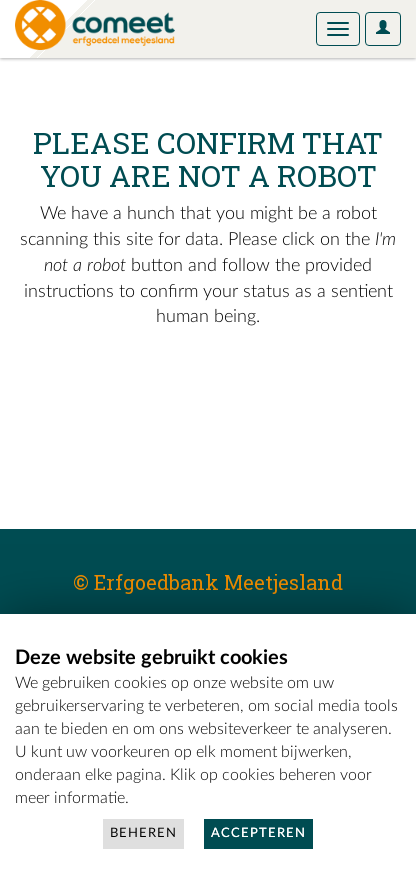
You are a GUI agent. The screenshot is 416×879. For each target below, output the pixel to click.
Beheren (143, 833)
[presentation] (182, 394)
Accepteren (258, 833)
